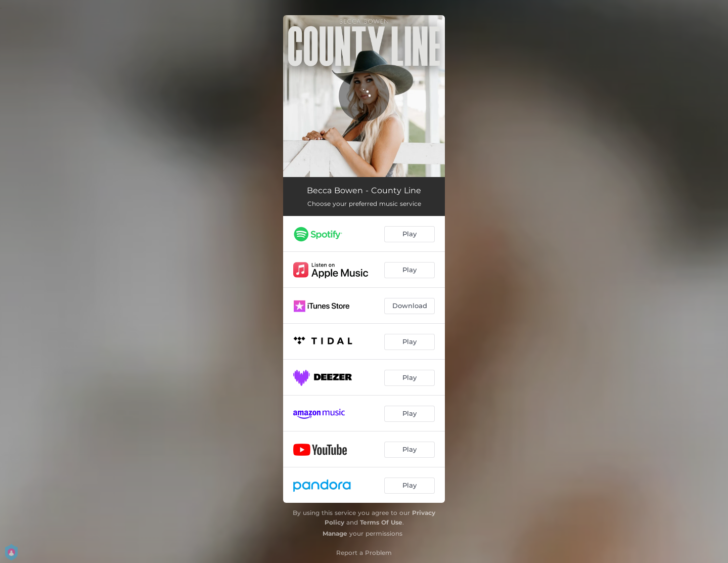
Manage (335, 533)
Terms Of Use (381, 522)
